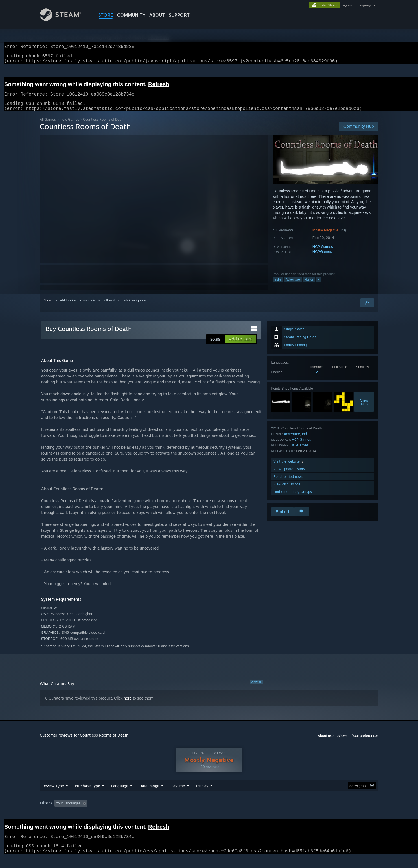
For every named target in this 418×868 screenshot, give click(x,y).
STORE (106, 15)
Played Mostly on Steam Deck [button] (209, 814)
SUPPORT (179, 15)
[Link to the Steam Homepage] (65, 19)
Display (202, 797)
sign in (347, 5)
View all (256, 689)
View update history (289, 476)
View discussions (287, 491)
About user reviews (333, 742)
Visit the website (289, 468)
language (365, 5)
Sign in (50, 307)
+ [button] (319, 286)
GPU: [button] (304, 814)
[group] (209, 814)
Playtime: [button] (169, 814)
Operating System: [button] (257, 814)
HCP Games (323, 253)
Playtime (178, 797)
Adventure (293, 286)
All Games (48, 126)
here (128, 705)
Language (120, 797)
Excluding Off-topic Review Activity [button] (125, 814)
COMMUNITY (131, 15)
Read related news (288, 483)
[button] (240, 346)
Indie (278, 286)
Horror (309, 286)
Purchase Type (87, 797)
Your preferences (365, 742)
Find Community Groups (293, 499)
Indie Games (69, 126)
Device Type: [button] (329, 814)
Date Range (149, 797)
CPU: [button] (285, 814)
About (157, 15)
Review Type (53, 797)
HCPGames (322, 258)
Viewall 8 (364, 409)
